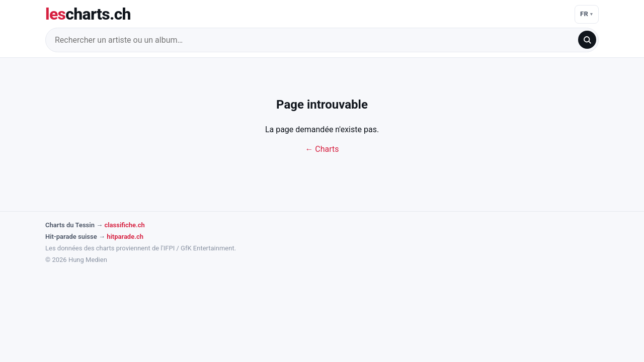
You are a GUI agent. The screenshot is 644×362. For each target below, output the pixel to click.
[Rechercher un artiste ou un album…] (315, 40)
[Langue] (587, 14)
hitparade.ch (125, 237)
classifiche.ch (124, 225)
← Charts (322, 149)
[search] (587, 40)
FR (584, 14)
